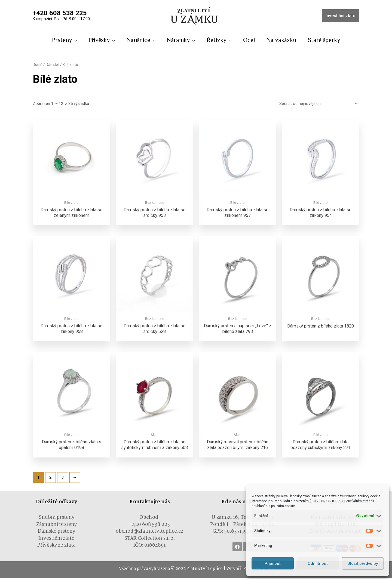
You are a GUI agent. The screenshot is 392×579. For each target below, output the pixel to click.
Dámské (53, 65)
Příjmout (273, 563)
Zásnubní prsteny (56, 525)
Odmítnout (318, 563)
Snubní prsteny (57, 519)
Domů (38, 65)
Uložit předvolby (363, 563)
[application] (73, 40)
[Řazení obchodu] (318, 104)
